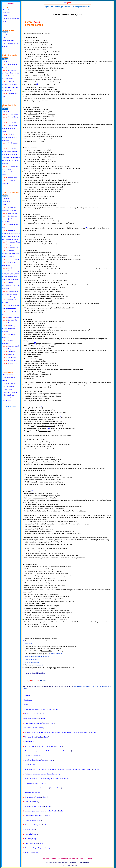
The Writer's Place (9, 383)
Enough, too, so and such (33, 783)
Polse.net (89, 858)
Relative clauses (11, 317)
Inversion (9, 355)
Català (5, 16)
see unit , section (55, 654)
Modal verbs (10, 323)
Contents (6, 61)
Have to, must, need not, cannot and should (10, 129)
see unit (40, 665)
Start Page (11, 3)
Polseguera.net (55, 858)
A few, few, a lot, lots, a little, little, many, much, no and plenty (10, 294)
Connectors (9, 358)
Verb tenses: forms (11, 242)
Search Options (8, 389)
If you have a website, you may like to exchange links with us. (68, 7)
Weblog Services (8, 386)
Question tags (10, 216)
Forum (5, 35)
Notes (5, 204)
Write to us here (8, 375)
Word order (9, 352)
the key (43, 681)
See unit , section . (32, 659)
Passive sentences (30, 820)
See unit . (29, 644)
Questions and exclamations (33, 723)
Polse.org (82, 858)
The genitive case (11, 259)
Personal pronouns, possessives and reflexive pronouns (11, 254)
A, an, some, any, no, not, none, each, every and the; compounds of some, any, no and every (53, 769)
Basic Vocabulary (8, 40)
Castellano (6, 13)
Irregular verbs (10, 178)
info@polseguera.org (83, 862)
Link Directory (11, 407)
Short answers (10, 213)
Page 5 (53, 746)
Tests (5, 38)
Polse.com (75, 858)
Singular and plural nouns (33, 760)
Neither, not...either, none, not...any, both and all (11, 285)
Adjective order (30, 792)
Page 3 (43, 746)
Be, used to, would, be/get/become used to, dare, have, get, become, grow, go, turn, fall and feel (54, 732)
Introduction (7, 202)
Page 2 (50, 709)
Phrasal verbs (10, 363)
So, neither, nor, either (31, 728)
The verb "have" (10, 123)
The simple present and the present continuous (10, 137)
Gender (8, 268)
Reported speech (11, 346)
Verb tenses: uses (11, 248)
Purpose (8, 349)
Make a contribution (9, 398)
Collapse (5, 32)
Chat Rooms (7, 401)
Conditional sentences (32, 816)
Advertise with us (8, 395)
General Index (7, 10)
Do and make (10, 320)
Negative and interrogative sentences (36, 709)
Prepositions (10, 360)
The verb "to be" (11, 114)
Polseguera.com (66, 858)
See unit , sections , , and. (38, 656)
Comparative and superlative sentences (37, 788)
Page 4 (48, 746)
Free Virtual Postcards (10, 392)
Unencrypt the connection (11, 19)
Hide (4, 21)
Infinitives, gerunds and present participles (9, 329)
